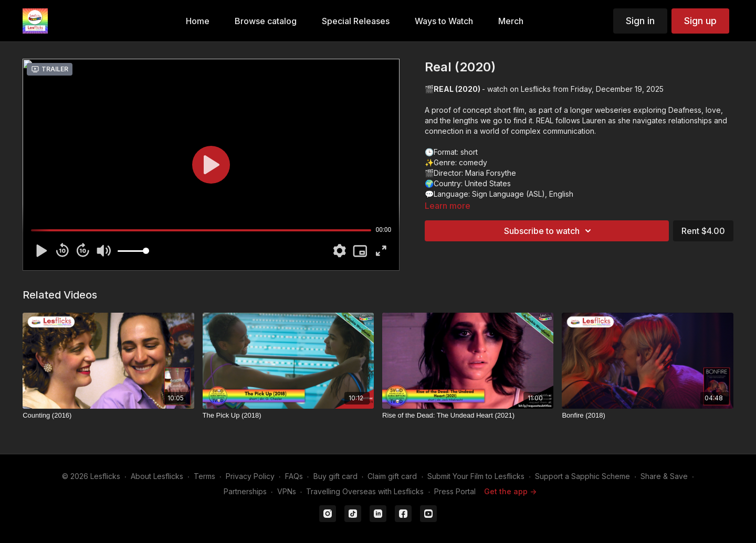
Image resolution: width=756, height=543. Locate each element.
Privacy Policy (250, 476)
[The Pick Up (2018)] (288, 416)
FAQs (294, 476)
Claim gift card (392, 476)
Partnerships (245, 491)
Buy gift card (335, 476)
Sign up (700, 21)
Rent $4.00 (703, 231)
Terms (204, 476)
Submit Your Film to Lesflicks (476, 476)
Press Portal (455, 491)
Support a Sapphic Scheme (582, 476)
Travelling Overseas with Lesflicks (365, 491)
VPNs (287, 491)
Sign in (640, 21)
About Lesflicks (157, 476)
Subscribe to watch (549, 231)
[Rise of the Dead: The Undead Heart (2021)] (468, 416)
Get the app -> (510, 491)
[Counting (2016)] (108, 416)
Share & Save (664, 476)
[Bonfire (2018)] (647, 416)
